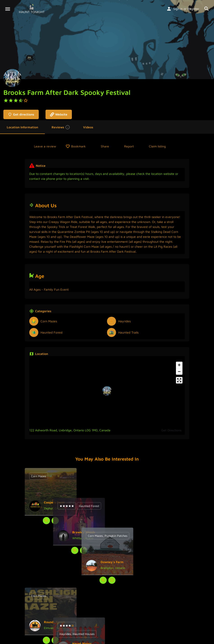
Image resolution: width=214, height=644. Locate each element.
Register (193, 9)
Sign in (178, 9)
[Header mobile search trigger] (207, 9)
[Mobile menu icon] (8, 9)
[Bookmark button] (55, 521)
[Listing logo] (12, 78)
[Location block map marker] (107, 391)
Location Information (22, 127)
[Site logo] (32, 9)
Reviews (61, 127)
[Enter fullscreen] (179, 380)
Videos (88, 127)
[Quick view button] (46, 521)
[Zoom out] (179, 371)
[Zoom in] (179, 365)
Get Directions (171, 430)
